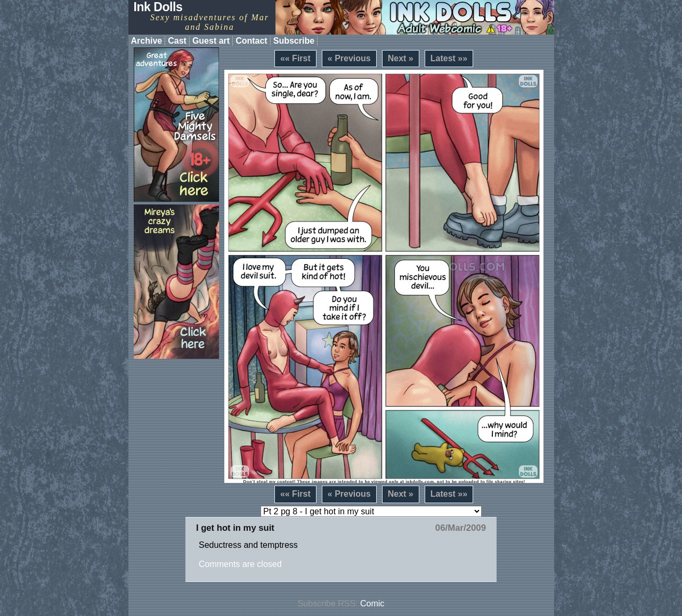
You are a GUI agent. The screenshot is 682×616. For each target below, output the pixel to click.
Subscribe (294, 41)
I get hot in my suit (235, 528)
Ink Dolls (158, 7)
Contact (251, 41)
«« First (295, 58)
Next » (401, 58)
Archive (147, 41)
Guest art (211, 41)
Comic (372, 603)
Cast (177, 41)
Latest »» (449, 58)
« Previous (349, 58)
